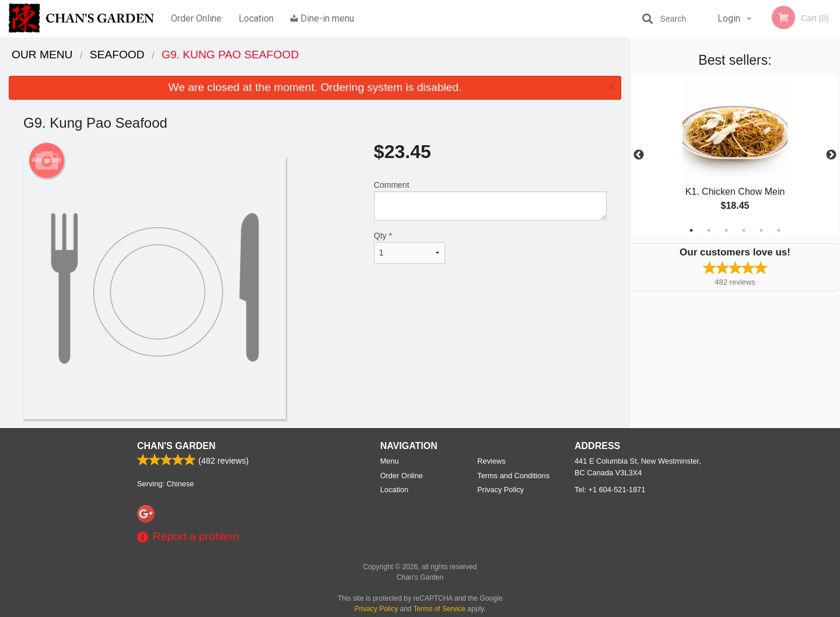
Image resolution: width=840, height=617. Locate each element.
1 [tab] (691, 230)
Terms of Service (440, 609)
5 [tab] (761, 230)
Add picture (47, 160)
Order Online (196, 18)
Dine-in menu (322, 18)
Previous (639, 155)
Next (831, 155)
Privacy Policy (501, 490)
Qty (409, 247)
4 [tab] (744, 230)
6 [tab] (779, 230)
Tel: (610, 490)
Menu (390, 461)
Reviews (491, 461)
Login (729, 18)
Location (256, 18)
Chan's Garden (176, 446)
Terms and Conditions (513, 476)
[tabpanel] (735, 155)
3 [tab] (726, 230)
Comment (490, 200)
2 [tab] (709, 230)
